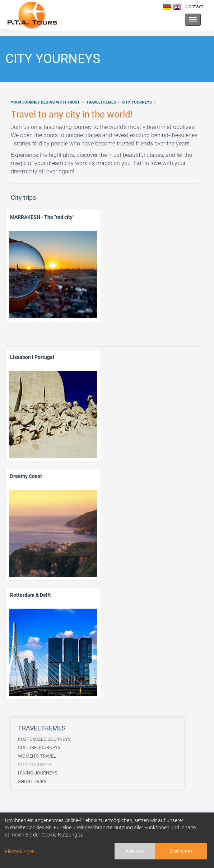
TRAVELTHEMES (101, 102)
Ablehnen (135, 851)
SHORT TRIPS (32, 781)
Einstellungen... (22, 852)
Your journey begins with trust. (46, 102)
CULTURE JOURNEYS (39, 747)
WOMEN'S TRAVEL (37, 756)
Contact (193, 6)
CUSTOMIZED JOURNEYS (44, 739)
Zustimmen (181, 851)
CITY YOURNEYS (137, 102)
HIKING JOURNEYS (38, 773)
